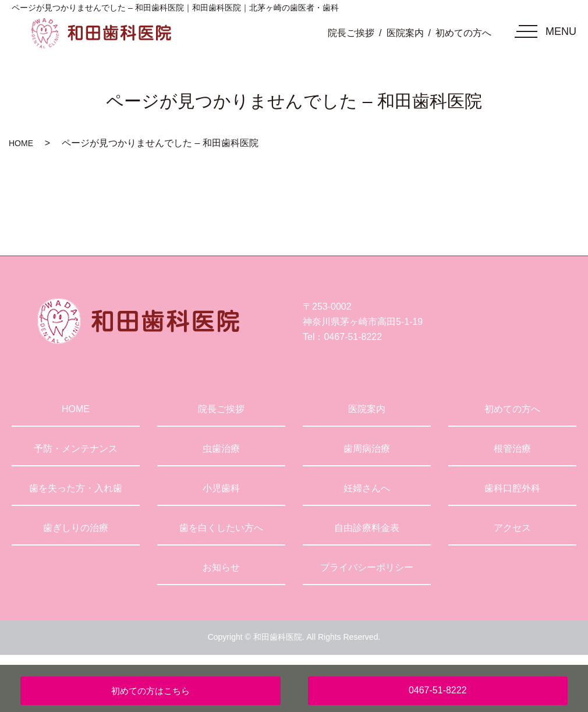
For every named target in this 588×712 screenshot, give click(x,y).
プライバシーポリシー (367, 567)
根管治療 (512, 449)
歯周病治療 (367, 449)
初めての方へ (463, 33)
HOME (21, 143)
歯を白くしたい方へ (221, 528)
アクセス (512, 528)
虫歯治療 (221, 449)
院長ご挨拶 (351, 33)
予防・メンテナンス (76, 449)
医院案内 (405, 33)
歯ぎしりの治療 (76, 528)
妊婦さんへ (367, 488)
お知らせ (221, 567)
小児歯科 (221, 488)
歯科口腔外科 (512, 488)
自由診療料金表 (367, 528)
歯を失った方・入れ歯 (76, 488)
